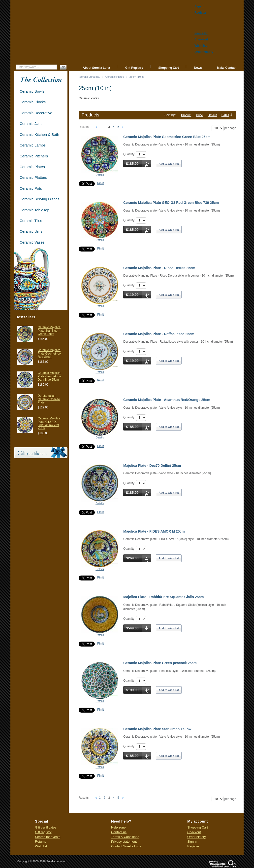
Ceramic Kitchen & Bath (39, 134)
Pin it (101, 183)
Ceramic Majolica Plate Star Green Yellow (157, 729)
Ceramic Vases (32, 242)
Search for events (48, 837)
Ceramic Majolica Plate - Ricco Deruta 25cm (159, 268)
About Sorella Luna (96, 68)
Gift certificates (46, 827)
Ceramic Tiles (31, 221)
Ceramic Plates (115, 77)
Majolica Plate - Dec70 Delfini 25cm (152, 466)
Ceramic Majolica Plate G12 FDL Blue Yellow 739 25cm (49, 423)
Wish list (41, 846)
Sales (225, 115)
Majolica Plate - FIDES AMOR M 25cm (154, 531)
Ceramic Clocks (33, 102)
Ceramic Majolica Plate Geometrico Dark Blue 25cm (49, 376)
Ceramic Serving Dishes (40, 199)
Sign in (192, 842)
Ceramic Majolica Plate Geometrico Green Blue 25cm (167, 137)
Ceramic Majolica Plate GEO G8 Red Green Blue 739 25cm (171, 203)
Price (200, 115)
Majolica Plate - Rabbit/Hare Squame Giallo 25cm (163, 597)
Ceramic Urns (31, 231)
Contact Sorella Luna (126, 846)
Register (193, 846)
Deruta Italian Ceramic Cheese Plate (49, 399)
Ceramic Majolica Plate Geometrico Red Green (49, 353)
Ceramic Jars (31, 124)
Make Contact (227, 68)
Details (100, 175)
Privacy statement (124, 842)
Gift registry (43, 832)
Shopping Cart (169, 68)
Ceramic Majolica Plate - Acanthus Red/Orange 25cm (167, 400)
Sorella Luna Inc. (90, 77)
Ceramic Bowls (32, 91)
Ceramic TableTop (34, 210)
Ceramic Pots (31, 188)
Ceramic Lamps (33, 145)
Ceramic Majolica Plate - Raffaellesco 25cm (159, 334)
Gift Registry (134, 68)
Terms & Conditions (125, 837)
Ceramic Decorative (36, 113)
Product (186, 115)
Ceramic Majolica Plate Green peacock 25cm (160, 663)
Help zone (118, 827)
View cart (201, 33)
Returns (41, 842)
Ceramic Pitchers (34, 156)
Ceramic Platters (33, 177)
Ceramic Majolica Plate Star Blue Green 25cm (49, 330)
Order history (197, 837)
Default (212, 115)
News (198, 68)
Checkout (194, 832)
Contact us (119, 832)
